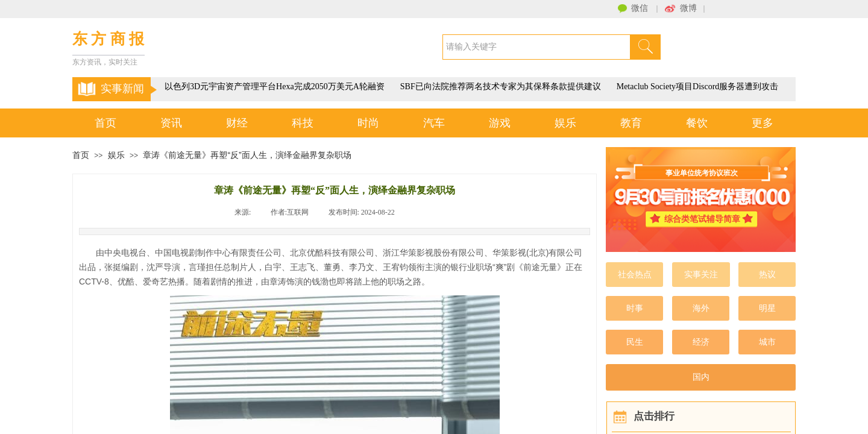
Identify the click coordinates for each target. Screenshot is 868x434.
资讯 (171, 123)
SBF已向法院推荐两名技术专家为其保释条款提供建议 (502, 86)
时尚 (368, 123)
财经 (237, 123)
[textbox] (536, 47)
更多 (763, 123)
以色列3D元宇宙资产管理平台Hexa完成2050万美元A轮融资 (276, 86)
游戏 (500, 123)
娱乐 (565, 123)
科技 (303, 123)
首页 (105, 123)
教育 (631, 123)
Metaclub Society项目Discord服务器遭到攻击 (699, 86)
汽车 (434, 123)
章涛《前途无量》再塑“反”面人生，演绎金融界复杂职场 (247, 155)
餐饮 (697, 123)
